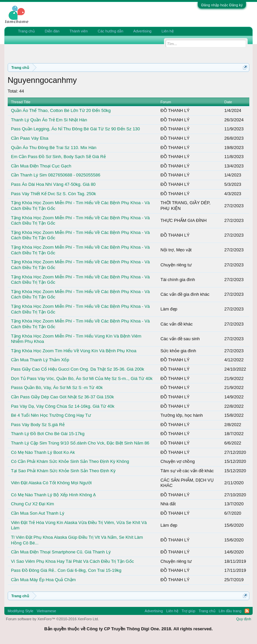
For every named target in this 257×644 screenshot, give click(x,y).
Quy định (244, 619)
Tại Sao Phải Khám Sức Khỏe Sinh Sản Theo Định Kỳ (63, 471)
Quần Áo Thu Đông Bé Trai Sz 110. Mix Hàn (54, 148)
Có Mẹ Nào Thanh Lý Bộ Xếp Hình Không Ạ (54, 495)
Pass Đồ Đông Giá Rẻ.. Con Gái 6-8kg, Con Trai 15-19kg (66, 570)
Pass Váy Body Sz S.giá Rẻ (38, 425)
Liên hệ (168, 31)
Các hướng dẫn (110, 31)
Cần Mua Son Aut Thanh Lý (38, 513)
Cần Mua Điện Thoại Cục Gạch (41, 166)
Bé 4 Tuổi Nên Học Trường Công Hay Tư (51, 415)
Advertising (142, 31)
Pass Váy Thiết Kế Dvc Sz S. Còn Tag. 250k (54, 194)
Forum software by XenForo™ (53, 619)
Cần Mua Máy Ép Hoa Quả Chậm (44, 580)
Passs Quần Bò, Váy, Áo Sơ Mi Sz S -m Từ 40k (57, 388)
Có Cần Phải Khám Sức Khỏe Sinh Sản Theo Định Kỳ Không (70, 461)
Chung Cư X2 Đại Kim (33, 504)
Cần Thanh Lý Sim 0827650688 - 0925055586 (56, 175)
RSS (247, 611)
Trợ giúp (189, 611)
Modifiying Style (21, 611)
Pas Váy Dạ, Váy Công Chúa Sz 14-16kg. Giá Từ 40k (63, 406)
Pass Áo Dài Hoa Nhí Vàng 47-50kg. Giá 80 (53, 184)
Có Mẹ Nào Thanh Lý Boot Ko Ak (43, 452)
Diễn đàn (52, 31)
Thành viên (79, 31)
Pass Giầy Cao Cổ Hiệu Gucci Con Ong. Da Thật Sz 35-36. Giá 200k (78, 369)
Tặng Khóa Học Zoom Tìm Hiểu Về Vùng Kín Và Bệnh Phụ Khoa (74, 351)
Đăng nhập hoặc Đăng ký (222, 5)
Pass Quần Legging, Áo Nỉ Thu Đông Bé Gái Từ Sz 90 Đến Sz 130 (75, 129)
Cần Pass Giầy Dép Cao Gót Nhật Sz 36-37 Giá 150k (63, 397)
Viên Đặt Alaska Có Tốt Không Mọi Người (51, 483)
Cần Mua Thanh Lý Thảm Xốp (40, 360)
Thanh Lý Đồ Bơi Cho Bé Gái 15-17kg (48, 434)
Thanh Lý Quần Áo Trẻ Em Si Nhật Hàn (49, 120)
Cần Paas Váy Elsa (30, 138)
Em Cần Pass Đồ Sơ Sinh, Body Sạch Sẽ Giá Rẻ (58, 157)
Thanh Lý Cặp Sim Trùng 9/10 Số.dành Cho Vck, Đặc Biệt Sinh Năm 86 (80, 443)
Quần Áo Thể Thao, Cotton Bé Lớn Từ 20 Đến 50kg (61, 110)
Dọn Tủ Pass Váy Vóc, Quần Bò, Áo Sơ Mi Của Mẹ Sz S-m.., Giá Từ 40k (82, 378)
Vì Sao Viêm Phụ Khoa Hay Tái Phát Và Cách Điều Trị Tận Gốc (73, 561)
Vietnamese (47, 611)
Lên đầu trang (230, 611)
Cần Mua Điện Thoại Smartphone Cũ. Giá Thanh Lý (61, 552)
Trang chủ (26, 31)
